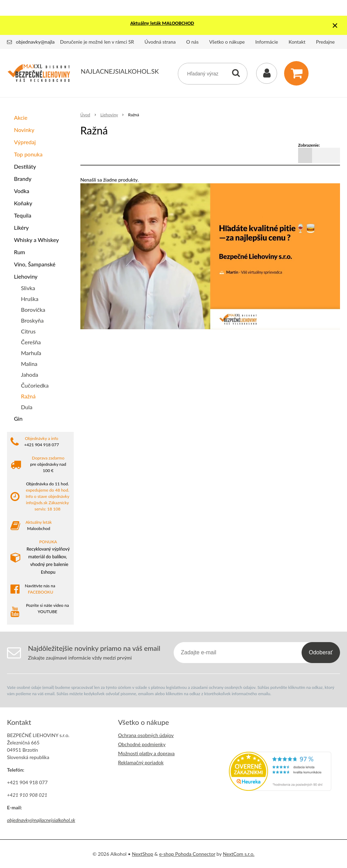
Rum (20, 252)
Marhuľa (31, 353)
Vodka (22, 191)
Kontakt (297, 42)
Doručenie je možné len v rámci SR (97, 42)
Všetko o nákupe (227, 42)
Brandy (23, 179)
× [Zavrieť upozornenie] (335, 25)
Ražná (28, 396)
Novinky (24, 130)
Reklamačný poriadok (141, 762)
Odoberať (321, 652)
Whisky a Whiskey (36, 240)
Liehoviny (26, 276)
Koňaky (23, 203)
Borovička (33, 310)
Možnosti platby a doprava (146, 753)
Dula (27, 407)
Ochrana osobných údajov (146, 735)
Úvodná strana (160, 42)
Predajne (325, 42)
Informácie (267, 42)
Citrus (28, 331)
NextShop (142, 854)
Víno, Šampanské (35, 264)
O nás (193, 42)
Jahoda (30, 374)
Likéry (21, 227)
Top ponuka (28, 154)
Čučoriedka (35, 385)
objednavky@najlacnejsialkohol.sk (52, 42)
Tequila (23, 215)
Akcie (21, 117)
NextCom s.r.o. (239, 854)
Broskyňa (32, 320)
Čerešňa (31, 342)
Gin (18, 418)
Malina (29, 364)
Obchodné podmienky (142, 744)
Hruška (30, 299)
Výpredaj (25, 142)
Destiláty (25, 166)
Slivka (28, 288)
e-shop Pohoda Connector (187, 854)
